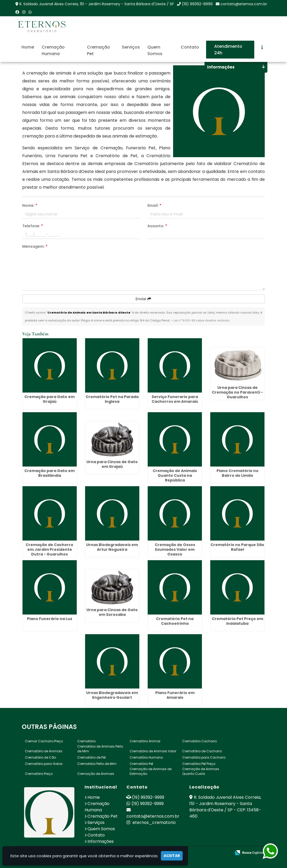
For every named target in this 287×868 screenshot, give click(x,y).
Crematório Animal (145, 741)
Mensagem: (35, 246)
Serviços (131, 47)
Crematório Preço (39, 774)
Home (28, 47)
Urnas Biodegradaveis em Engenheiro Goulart (112, 695)
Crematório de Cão (40, 757)
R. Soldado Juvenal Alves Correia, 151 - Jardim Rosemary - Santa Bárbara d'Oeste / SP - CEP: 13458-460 (225, 807)
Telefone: (33, 226)
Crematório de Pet (92, 757)
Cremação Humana (53, 50)
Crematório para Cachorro (204, 757)
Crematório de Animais (44, 751)
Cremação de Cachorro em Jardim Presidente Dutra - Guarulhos (49, 549)
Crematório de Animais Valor (153, 751)
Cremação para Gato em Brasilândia (49, 473)
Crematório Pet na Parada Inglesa (112, 399)
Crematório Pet (141, 764)
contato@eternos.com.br (244, 4)
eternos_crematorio (151, 822)
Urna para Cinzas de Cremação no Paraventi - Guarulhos (237, 392)
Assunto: (157, 226)
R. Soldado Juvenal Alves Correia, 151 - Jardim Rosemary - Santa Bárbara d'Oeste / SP (97, 4)
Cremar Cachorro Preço (44, 741)
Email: (154, 205)
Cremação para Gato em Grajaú (49, 399)
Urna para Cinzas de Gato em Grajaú (112, 464)
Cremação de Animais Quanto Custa (201, 771)
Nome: (30, 205)
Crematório (86, 741)
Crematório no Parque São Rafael (237, 547)
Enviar (143, 299)
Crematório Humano (146, 757)
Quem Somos (155, 50)
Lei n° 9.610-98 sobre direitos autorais (202, 320)
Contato (190, 47)
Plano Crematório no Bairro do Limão (238, 473)
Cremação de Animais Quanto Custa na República (175, 475)
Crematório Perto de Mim (97, 764)
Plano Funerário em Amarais (175, 695)
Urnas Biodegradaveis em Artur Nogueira (112, 547)
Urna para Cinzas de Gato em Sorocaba (112, 612)
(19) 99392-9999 (197, 4)
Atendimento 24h (228, 50)
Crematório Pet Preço (199, 764)
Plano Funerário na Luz (50, 619)
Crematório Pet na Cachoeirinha (175, 621)
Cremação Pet (98, 50)
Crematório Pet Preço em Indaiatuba (238, 621)
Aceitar (172, 856)
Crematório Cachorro (200, 741)
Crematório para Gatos (44, 764)
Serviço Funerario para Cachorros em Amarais (175, 399)
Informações (101, 841)
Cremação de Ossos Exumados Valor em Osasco (175, 549)
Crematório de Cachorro (202, 751)
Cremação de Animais (96, 774)
